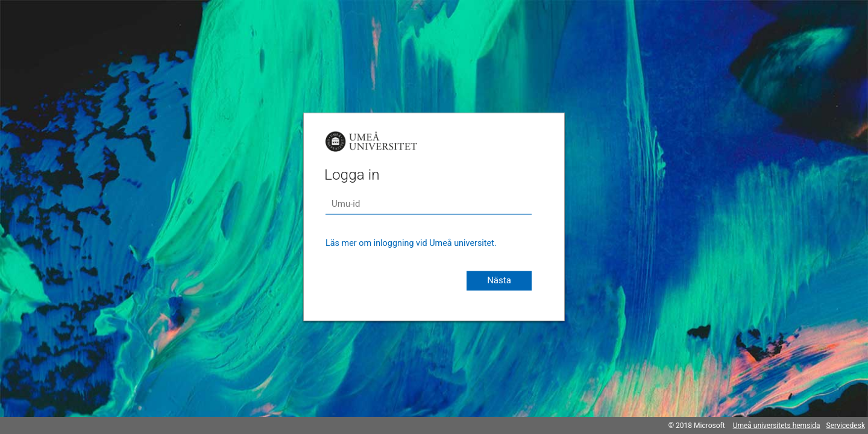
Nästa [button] (499, 280)
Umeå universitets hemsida (777, 426)
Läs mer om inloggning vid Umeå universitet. (411, 243)
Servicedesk (846, 426)
